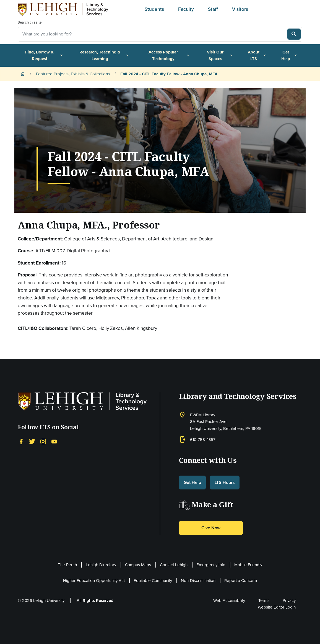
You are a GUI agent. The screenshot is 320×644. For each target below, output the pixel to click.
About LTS (257, 55)
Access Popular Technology (169, 55)
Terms (264, 601)
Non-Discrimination (198, 581)
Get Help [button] (192, 482)
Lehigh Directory (101, 565)
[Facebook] (21, 441)
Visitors (240, 9)
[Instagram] (43, 441)
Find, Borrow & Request (44, 55)
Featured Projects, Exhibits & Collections (73, 74)
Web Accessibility (229, 601)
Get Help (290, 55)
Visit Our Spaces (220, 55)
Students (154, 9)
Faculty (186, 9)
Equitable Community (153, 581)
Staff (213, 9)
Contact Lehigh (174, 565)
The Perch (67, 565)
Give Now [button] (211, 528)
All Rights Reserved (95, 601)
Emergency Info (211, 565)
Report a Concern (241, 581)
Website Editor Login (277, 607)
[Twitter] (32, 441)
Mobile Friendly (248, 565)
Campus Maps (138, 565)
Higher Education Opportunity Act (94, 581)
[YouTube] (54, 441)
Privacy (289, 601)
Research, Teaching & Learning (104, 55)
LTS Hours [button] (225, 482)
